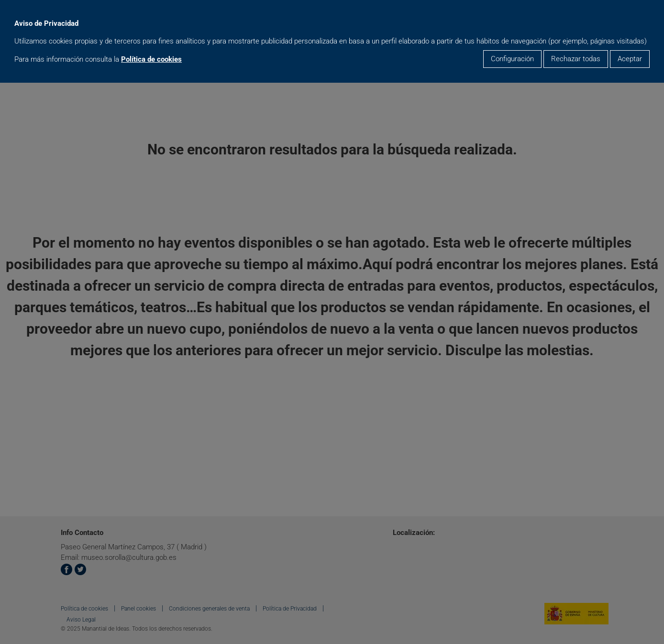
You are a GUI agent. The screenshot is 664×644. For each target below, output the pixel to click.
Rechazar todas (576, 59)
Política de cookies (151, 59)
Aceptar (630, 59)
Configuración (512, 59)
